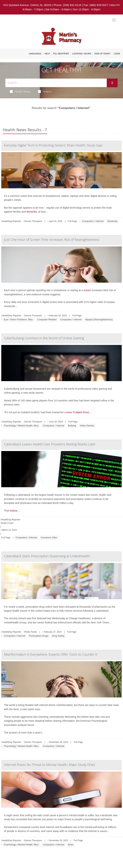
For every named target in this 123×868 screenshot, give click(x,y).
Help (47, 54)
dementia (32, 212)
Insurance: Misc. (49, 537)
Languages (35, 54)
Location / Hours (82, 54)
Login (117, 54)
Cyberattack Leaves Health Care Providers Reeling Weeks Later (50, 444)
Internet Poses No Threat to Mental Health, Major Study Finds (49, 765)
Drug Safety (58, 636)
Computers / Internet (93, 221)
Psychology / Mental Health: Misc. (22, 426)
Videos (45, 91)
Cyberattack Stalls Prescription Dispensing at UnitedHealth (47, 556)
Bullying (72, 426)
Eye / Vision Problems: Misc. (19, 319)
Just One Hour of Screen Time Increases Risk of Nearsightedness (52, 240)
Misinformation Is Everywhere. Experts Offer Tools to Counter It (51, 654)
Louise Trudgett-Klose (77, 412)
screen (87, 290)
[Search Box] (56, 83)
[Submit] (112, 83)
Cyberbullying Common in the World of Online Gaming (44, 338)
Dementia (112, 221)
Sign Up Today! (102, 54)
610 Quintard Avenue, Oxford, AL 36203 (27, 5)
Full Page (73, 221)
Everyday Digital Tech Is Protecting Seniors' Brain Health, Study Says (53, 145)
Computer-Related (47, 319)
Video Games (87, 426)
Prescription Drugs (39, 636)
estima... (15, 511)
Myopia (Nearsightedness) (99, 319)
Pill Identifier (61, 54)
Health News (20, 91)
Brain (71, 845)
